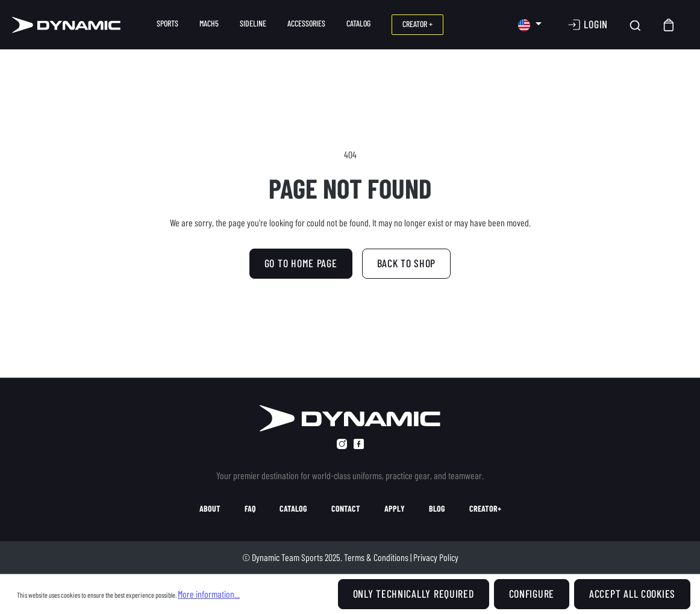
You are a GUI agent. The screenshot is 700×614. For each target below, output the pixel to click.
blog (437, 509)
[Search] (635, 25)
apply (395, 509)
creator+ (485, 509)
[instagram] (342, 444)
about (210, 509)
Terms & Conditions (376, 557)
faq (250, 509)
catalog (293, 509)
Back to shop (407, 263)
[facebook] (359, 444)
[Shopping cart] (669, 25)
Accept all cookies (632, 594)
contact (346, 509)
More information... (209, 594)
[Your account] (587, 25)
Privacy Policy (436, 557)
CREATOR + (417, 24)
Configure (532, 594)
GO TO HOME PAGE (301, 263)
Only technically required (414, 594)
